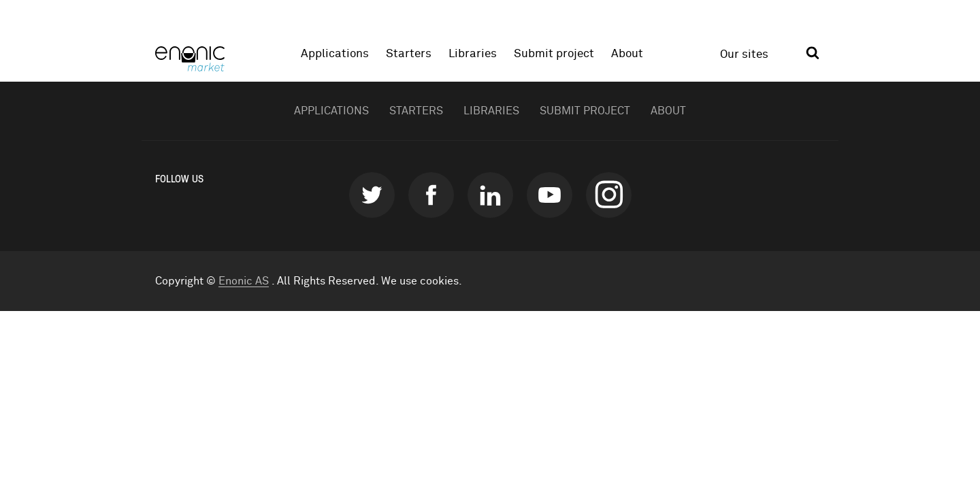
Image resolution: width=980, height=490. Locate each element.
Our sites (744, 55)
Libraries (473, 54)
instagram (609, 195)
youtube (550, 195)
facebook (431, 195)
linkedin (490, 195)
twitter (372, 195)
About (627, 54)
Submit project (554, 54)
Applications (335, 54)
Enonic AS (244, 281)
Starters (409, 54)
